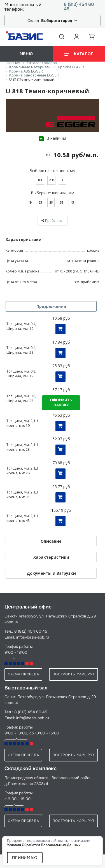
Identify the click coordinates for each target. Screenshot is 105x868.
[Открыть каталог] (79, 54)
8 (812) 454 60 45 (79, 7)
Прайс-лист (54, 221)
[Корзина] (92, 37)
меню (26, 54)
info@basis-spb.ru (33, 637)
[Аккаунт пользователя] (77, 37)
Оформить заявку (61, 403)
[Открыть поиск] (62, 37)
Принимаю (25, 858)
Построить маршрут (73, 674)
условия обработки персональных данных (44, 845)
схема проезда (23, 674)
